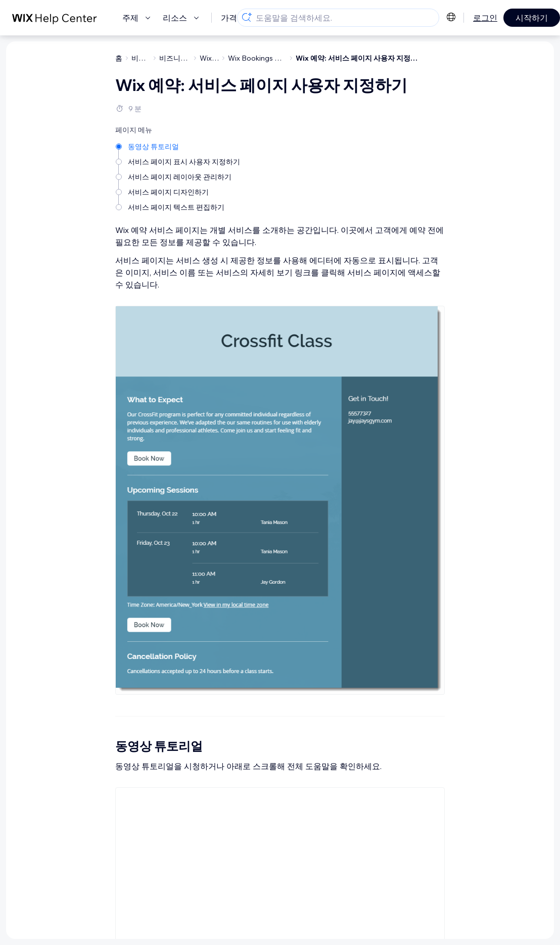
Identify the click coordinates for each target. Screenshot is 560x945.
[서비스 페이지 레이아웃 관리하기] (179, 176)
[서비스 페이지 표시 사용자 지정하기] (179, 161)
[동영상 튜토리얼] (179, 146)
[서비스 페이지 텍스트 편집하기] (179, 206)
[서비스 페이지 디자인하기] (179, 191)
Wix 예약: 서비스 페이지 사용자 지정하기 (360, 58)
